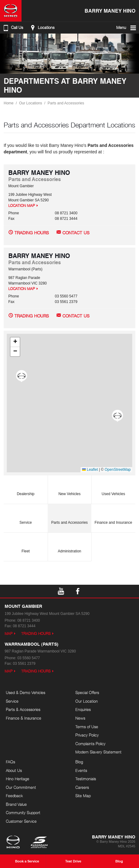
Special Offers (87, 692)
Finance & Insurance (24, 718)
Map (9, 634)
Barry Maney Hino (110, 11)
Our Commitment (21, 787)
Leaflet (90, 470)
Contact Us (76, 233)
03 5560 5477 (66, 296)
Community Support (23, 813)
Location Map (22, 206)
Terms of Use (87, 727)
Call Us (13, 28)
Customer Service (21, 821)
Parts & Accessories (23, 709)
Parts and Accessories (66, 103)
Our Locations (31, 103)
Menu (127, 28)
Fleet (26, 544)
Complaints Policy (90, 744)
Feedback (14, 796)
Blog (79, 762)
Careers (82, 787)
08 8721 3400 (66, 213)
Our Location (87, 701)
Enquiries (83, 709)
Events (81, 770)
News (80, 718)
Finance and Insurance (113, 516)
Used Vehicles (113, 487)
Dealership (26, 487)
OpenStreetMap (118, 470)
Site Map (83, 796)
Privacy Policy (87, 735)
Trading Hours (32, 233)
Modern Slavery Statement (98, 752)
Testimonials (86, 779)
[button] (22, 376)
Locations (42, 28)
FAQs (10, 762)
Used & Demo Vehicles (26, 692)
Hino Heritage (18, 779)
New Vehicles (69, 487)
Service (26, 516)
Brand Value (16, 804)
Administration (69, 544)
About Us (14, 770)
